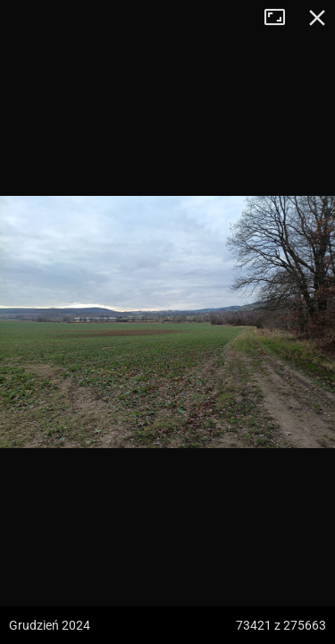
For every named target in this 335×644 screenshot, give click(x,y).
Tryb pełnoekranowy (281, 18)
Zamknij (317, 18)
